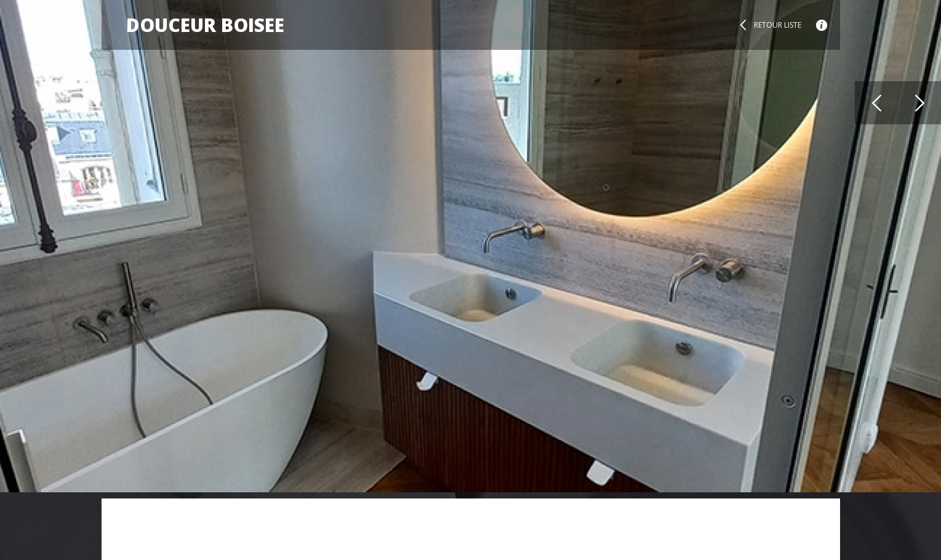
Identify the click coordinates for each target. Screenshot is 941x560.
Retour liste (778, 25)
